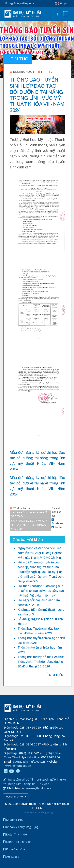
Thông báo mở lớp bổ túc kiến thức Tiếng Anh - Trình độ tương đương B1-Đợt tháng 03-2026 (41, 662)
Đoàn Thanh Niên (16, 835)
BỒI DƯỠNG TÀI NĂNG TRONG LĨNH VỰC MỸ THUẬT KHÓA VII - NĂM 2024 (30, 525)
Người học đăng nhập (20, 3)
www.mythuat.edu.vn (39, 788)
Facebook (57, 522)
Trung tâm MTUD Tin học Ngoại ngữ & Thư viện (37, 780)
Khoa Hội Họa (13, 820)
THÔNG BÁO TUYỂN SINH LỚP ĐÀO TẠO (30, 514)
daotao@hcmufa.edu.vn (29, 762)
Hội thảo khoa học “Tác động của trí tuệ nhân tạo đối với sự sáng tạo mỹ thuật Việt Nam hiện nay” (41, 591)
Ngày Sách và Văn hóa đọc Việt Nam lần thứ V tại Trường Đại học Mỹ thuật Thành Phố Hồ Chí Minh (40, 553)
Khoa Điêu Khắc (15, 849)
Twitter (57, 527)
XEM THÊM (56, 675)
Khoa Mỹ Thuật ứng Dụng (21, 827)
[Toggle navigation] (66, 14)
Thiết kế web (28, 812)
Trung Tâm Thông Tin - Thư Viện (28, 784)
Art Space (11, 857)
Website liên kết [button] (15, 797)
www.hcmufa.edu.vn (18, 766)
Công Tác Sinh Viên (17, 842)
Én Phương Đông (44, 812)
